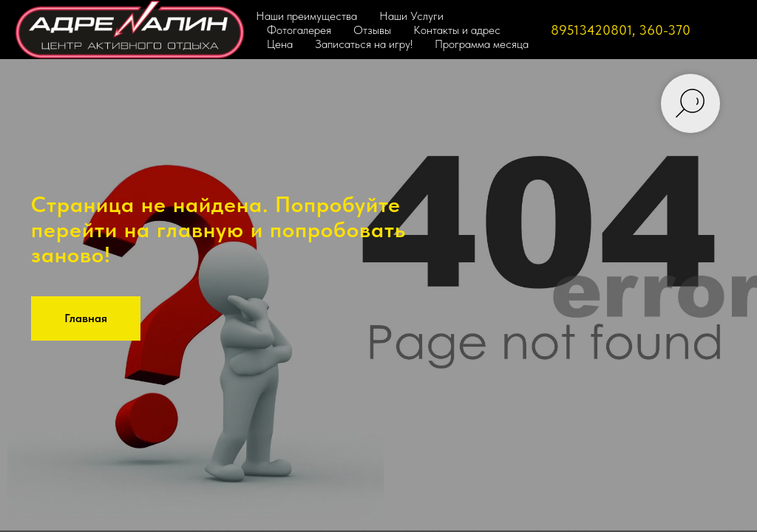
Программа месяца (482, 44)
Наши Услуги (411, 16)
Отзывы (372, 30)
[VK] (727, 30)
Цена (280, 44)
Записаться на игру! (364, 44)
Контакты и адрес (457, 30)
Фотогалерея (299, 30)
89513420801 (591, 30)
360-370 (665, 30)
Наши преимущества (306, 16)
